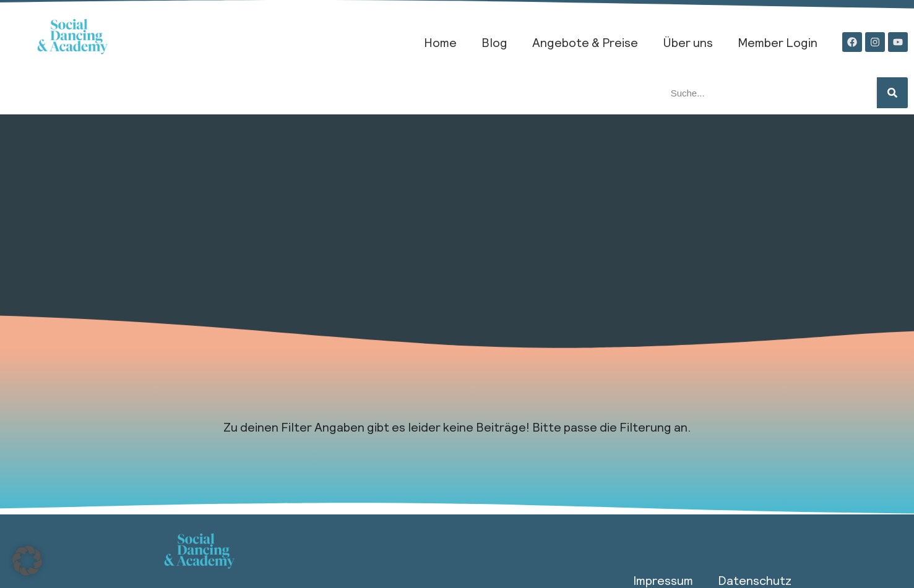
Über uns (688, 42)
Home (440, 42)
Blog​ (494, 42)
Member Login (778, 42)
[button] (27, 561)
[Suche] (892, 93)
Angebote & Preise (585, 42)
